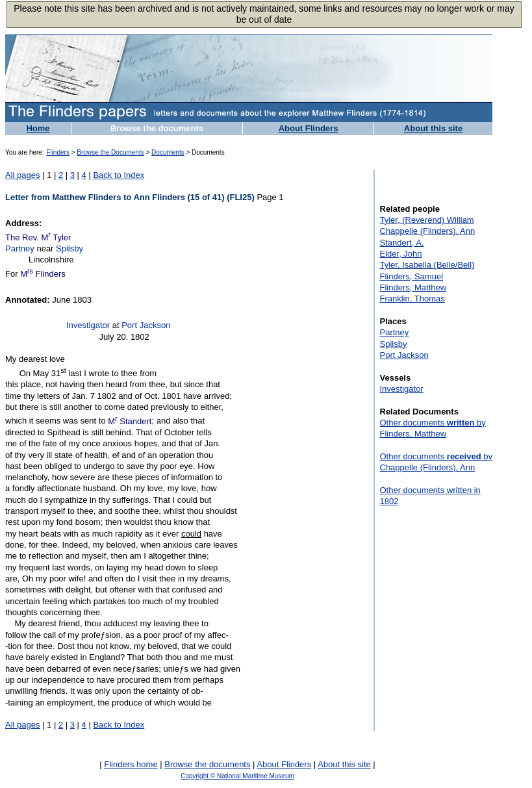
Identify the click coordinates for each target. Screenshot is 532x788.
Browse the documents (157, 128)
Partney (20, 248)
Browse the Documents (110, 152)
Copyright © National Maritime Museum (237, 776)
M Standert (130, 421)
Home (38, 128)
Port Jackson (146, 325)
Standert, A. (402, 243)
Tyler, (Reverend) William (427, 220)
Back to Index (119, 175)
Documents (168, 152)
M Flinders (43, 274)
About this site (433, 128)
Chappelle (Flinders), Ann (428, 231)
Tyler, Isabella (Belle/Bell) (427, 265)
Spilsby (70, 248)
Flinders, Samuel (412, 276)
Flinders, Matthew (413, 287)
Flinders (58, 152)
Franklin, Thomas (412, 299)
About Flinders (309, 128)
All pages (22, 175)
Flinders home (131, 764)
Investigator (88, 325)
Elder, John (401, 254)
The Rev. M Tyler (38, 237)
